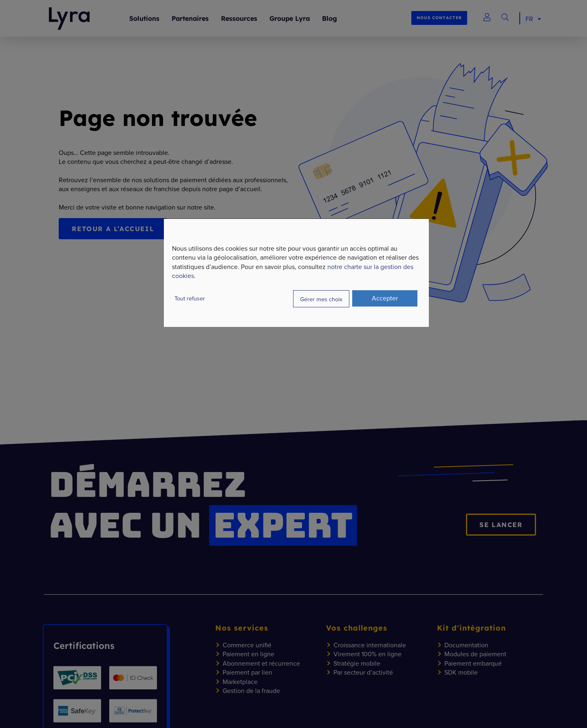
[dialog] (296, 273)
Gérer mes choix (321, 299)
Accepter (385, 298)
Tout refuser (190, 298)
